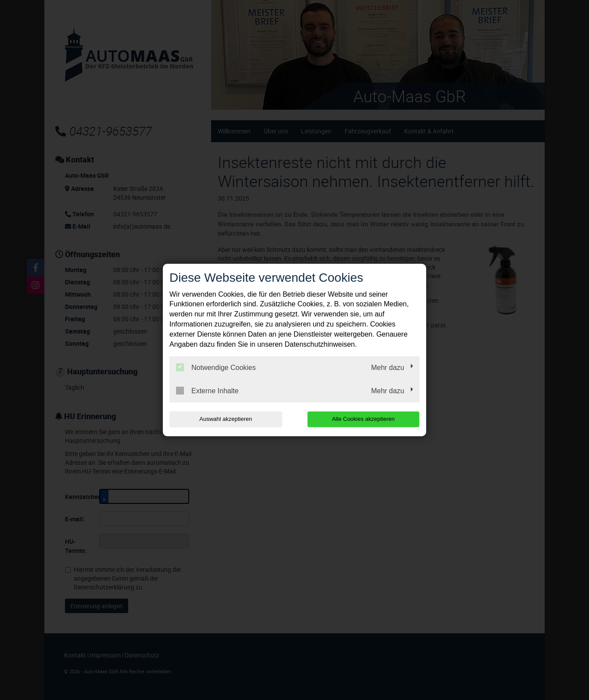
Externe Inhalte (207, 391)
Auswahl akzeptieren (226, 419)
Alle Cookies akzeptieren (363, 419)
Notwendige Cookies (216, 367)
